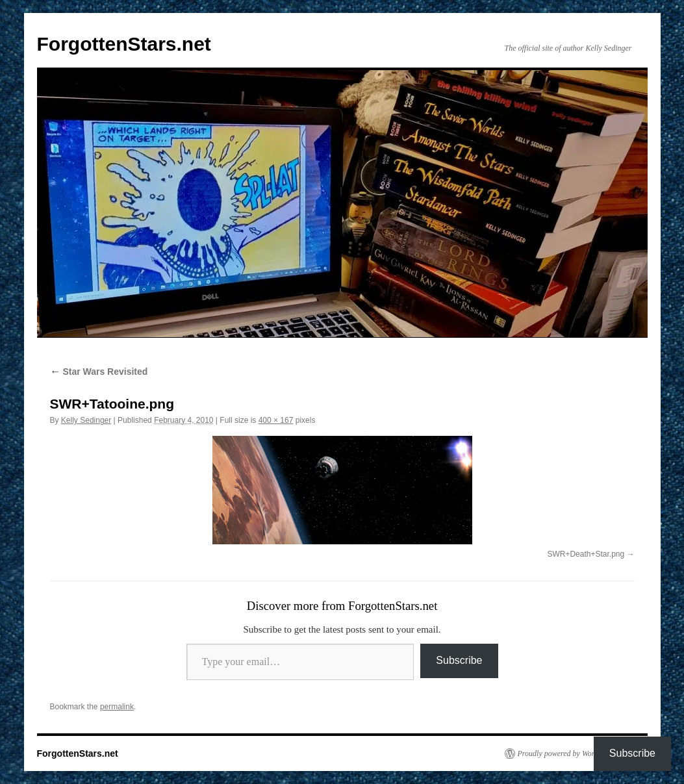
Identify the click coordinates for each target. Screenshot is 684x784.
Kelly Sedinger (86, 420)
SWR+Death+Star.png (586, 554)
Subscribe (459, 660)
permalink (117, 707)
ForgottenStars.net (124, 44)
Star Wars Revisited (99, 372)
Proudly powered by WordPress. (568, 753)
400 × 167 (276, 420)
